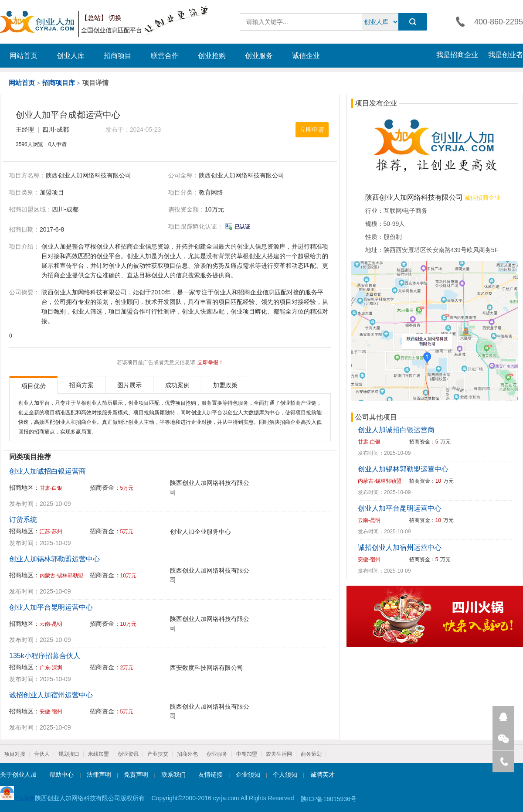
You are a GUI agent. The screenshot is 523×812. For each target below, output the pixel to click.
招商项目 (118, 56)
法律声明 (99, 774)
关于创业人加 (18, 774)
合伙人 (42, 754)
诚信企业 (306, 56)
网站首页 (24, 56)
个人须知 (285, 774)
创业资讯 (128, 754)
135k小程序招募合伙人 (45, 656)
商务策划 (311, 754)
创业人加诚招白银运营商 (48, 471)
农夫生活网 (279, 754)
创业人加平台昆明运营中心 (51, 607)
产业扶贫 (158, 754)
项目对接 (15, 754)
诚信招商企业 (482, 198)
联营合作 (165, 56)
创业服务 (259, 56)
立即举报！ (211, 362)
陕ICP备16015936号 (329, 799)
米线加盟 (98, 754)
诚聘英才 (323, 774)
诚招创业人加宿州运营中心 (51, 695)
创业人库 (71, 56)
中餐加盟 (247, 754)
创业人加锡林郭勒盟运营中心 (54, 559)
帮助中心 (61, 774)
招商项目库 (59, 83)
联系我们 (173, 774)
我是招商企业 (457, 55)
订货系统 (23, 520)
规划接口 (69, 754)
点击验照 (17, 794)
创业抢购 (212, 56)
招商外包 (187, 754)
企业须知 (248, 774)
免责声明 (136, 774)
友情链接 (211, 774)
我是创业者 (506, 55)
